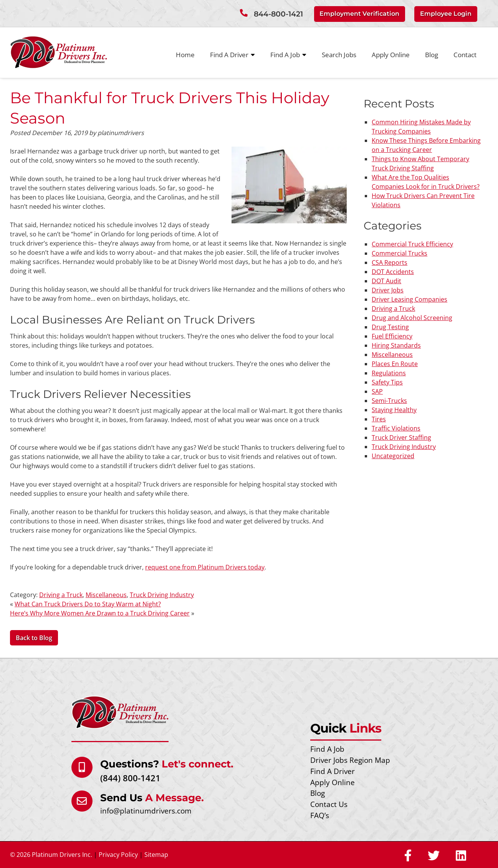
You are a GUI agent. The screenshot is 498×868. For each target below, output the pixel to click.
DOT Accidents (393, 272)
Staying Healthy (394, 410)
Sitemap (156, 855)
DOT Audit (386, 281)
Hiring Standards (396, 345)
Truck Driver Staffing (401, 437)
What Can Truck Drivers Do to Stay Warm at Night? (88, 604)
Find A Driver (232, 55)
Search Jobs (339, 55)
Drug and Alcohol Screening (412, 318)
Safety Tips (387, 382)
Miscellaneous (106, 595)
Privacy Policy (118, 855)
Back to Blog (34, 638)
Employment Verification (359, 14)
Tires (379, 419)
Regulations (389, 373)
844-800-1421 (278, 14)
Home (185, 55)
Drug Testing (390, 327)
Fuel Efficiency (392, 336)
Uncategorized (393, 456)
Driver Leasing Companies (409, 299)
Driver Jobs (388, 290)
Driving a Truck (61, 595)
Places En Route (395, 364)
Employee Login (446, 14)
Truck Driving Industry (162, 595)
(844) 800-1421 (130, 778)
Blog (432, 55)
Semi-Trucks (389, 401)
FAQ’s (320, 815)
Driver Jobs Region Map (350, 760)
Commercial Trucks (400, 253)
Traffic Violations (396, 428)
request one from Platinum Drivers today (205, 567)
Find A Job (288, 55)
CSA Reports (390, 262)
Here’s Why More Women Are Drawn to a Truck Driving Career (100, 613)
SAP (377, 391)
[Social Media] (408, 856)
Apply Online (391, 55)
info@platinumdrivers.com (146, 811)
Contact (465, 55)
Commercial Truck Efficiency (412, 244)
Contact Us (329, 804)
